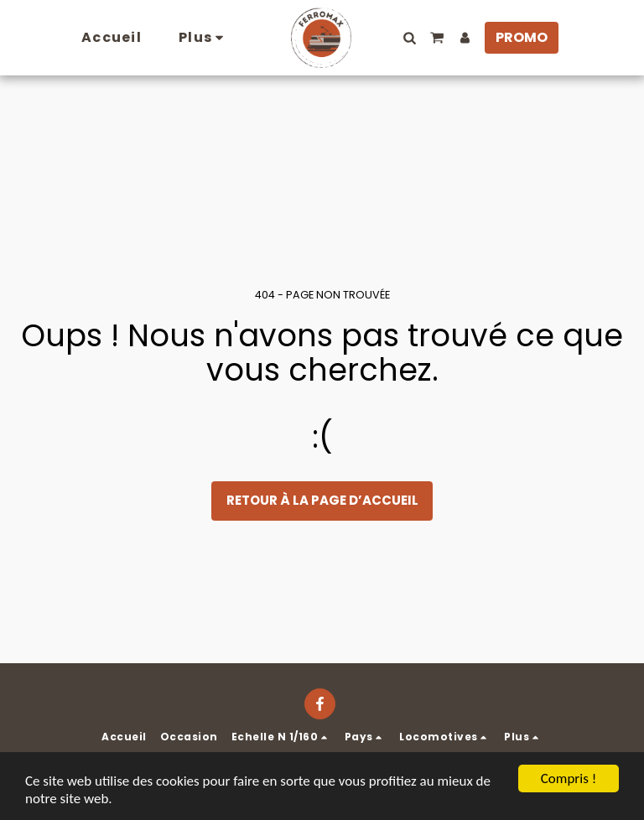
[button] (409, 38)
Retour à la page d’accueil (322, 500)
